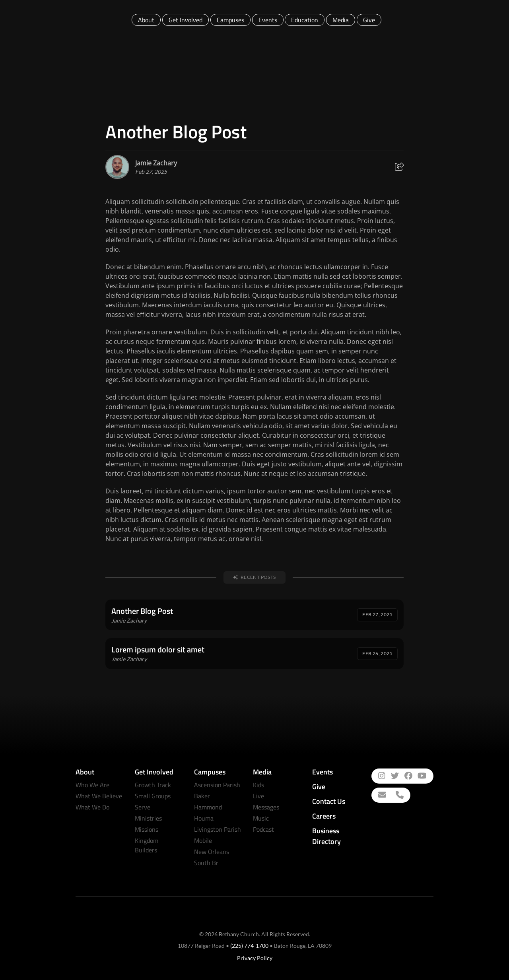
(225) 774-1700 (249, 946)
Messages (266, 807)
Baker (202, 796)
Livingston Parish (218, 829)
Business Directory (326, 836)
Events (268, 20)
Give (369, 20)
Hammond (208, 807)
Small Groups (153, 796)
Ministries (148, 818)
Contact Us (329, 801)
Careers (324, 816)
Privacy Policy (255, 958)
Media (341, 20)
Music (261, 818)
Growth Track (153, 785)
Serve (143, 807)
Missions (147, 829)
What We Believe (99, 796)
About (146, 20)
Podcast (263, 829)
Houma (204, 818)
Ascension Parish (217, 785)
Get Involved (186, 20)
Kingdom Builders (147, 845)
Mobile (203, 840)
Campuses (230, 20)
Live (258, 796)
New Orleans (212, 852)
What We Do (92, 807)
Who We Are (92, 785)
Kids (258, 785)
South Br (206, 863)
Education (305, 20)
